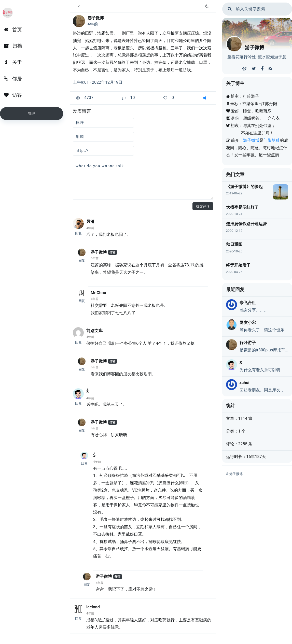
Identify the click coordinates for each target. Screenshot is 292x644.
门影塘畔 (272, 140)
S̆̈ (87, 392)
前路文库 (94, 331)
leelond (93, 607)
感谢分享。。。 (254, 310)
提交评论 (203, 206)
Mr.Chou (98, 293)
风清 (90, 221)
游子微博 (96, 18)
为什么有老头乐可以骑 (260, 370)
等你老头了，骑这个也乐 (262, 330)
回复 (78, 233)
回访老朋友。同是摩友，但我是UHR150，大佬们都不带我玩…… (264, 390)
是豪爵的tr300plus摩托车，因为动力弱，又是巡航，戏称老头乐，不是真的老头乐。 (264, 350)
